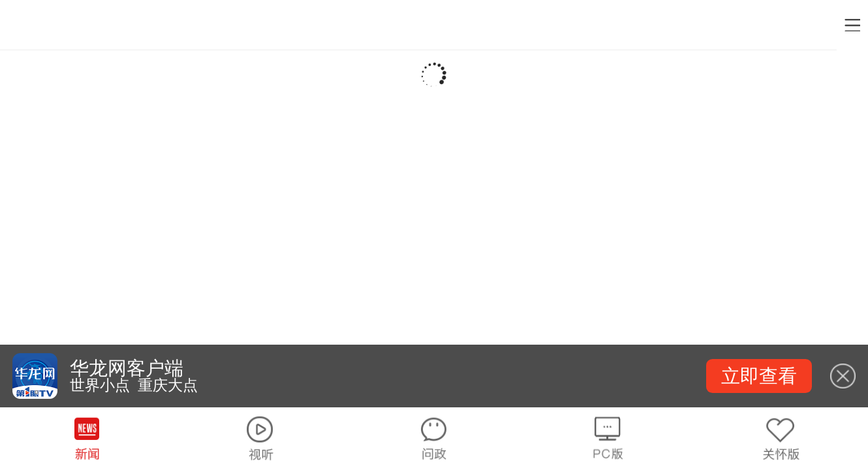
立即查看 (759, 376)
